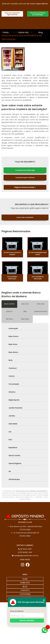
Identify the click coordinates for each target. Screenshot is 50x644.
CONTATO (25, 590)
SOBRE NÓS (25, 583)
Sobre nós (23, 32)
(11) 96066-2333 (25, 552)
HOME (25, 579)
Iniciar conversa (27, 621)
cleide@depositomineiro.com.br (25, 556)
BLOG (25, 587)
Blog (41, 32)
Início (6, 32)
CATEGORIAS (25, 594)
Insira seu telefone (17, 611)
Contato (25, 45)
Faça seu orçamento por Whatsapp (38, 14)
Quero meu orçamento (25, 217)
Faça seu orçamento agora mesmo (12, 14)
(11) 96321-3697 (25, 549)
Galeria (7, 45)
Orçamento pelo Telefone (25, 178)
